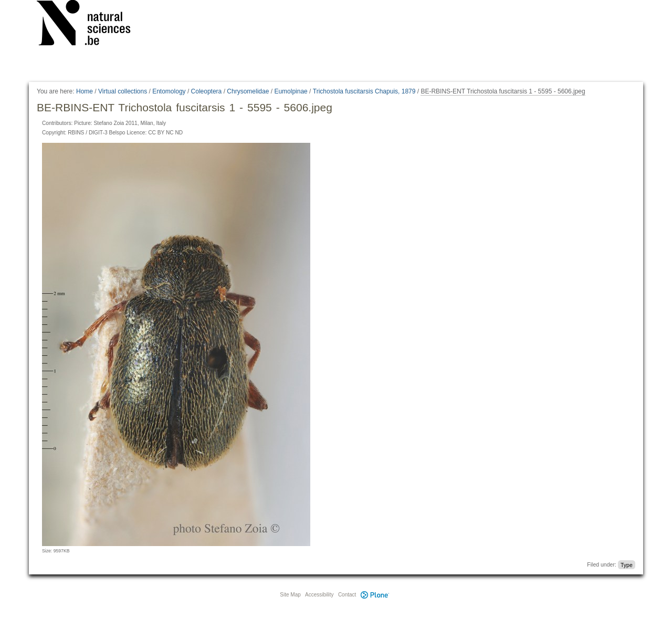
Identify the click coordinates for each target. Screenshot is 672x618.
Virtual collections (123, 91)
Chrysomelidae (248, 91)
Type (627, 564)
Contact (347, 595)
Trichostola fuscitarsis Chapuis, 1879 (364, 91)
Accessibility (319, 595)
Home (85, 91)
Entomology (169, 91)
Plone (375, 595)
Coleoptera (207, 91)
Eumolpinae (291, 91)
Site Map (290, 595)
